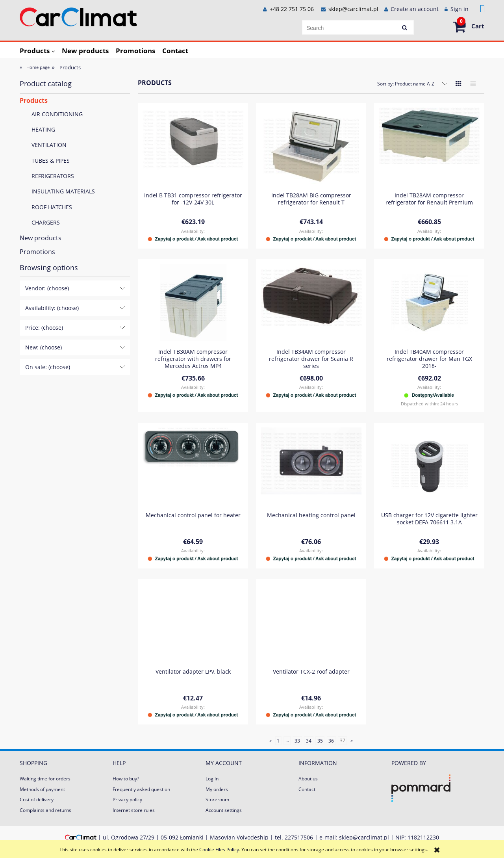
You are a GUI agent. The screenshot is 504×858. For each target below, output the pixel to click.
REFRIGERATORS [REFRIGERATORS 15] (53, 176)
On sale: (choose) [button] (48, 367)
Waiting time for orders (45, 779)
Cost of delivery (37, 799)
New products (41, 238)
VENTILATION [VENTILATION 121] (49, 145)
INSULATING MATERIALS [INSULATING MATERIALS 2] (63, 191)
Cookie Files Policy (219, 850)
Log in (212, 779)
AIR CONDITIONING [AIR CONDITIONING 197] (57, 114)
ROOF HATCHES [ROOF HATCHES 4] (52, 207)
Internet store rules (134, 810)
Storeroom (217, 799)
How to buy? (126, 779)
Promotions (37, 252)
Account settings (224, 810)
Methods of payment (42, 789)
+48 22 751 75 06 (291, 9)
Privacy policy (127, 799)
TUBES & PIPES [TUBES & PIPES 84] (51, 161)
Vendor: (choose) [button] (47, 288)
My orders (217, 789)
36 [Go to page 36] (331, 740)
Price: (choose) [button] (44, 328)
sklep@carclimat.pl (353, 9)
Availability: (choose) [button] (52, 308)
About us (308, 779)
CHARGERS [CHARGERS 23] (46, 222)
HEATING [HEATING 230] (43, 129)
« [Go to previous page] (271, 740)
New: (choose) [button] (44, 347)
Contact (307, 789)
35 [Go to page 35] (320, 740)
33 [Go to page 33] (297, 740)
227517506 (299, 837)
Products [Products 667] (34, 100)
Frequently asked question (141, 789)
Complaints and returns (45, 810)
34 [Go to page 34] (309, 740)
